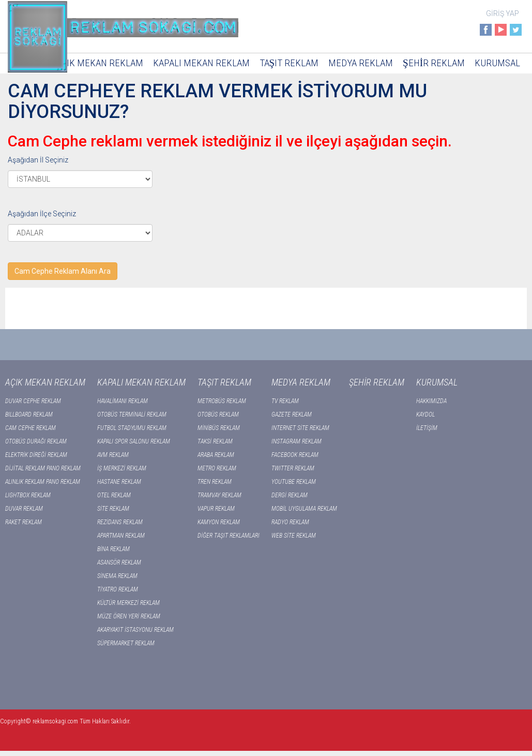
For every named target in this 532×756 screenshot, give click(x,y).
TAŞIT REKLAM (289, 63)
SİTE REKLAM (113, 509)
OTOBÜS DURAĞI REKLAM (36, 441)
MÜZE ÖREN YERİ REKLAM (129, 616)
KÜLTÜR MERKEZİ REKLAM (128, 603)
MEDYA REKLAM (361, 63)
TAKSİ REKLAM (215, 441)
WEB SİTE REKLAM (294, 536)
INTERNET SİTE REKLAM (300, 428)
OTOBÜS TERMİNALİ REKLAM (132, 414)
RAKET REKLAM (24, 522)
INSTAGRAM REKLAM (297, 441)
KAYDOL (425, 414)
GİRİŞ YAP (503, 13)
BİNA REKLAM (113, 549)
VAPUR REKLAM (216, 509)
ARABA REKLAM (216, 455)
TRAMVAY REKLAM (219, 495)
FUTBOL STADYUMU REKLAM (132, 428)
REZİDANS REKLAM (120, 522)
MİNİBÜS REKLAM (219, 428)
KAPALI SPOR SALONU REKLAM (134, 441)
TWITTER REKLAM (293, 468)
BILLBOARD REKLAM (29, 414)
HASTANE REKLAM (119, 482)
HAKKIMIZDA (431, 401)
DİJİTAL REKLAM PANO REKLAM (43, 468)
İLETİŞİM (427, 428)
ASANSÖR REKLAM (119, 562)
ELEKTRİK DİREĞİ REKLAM (36, 455)
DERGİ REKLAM (290, 495)
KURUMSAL (497, 63)
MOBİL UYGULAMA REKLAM (304, 509)
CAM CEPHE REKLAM (31, 428)
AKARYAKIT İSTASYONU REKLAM (135, 630)
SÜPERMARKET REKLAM (126, 643)
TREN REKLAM (215, 482)
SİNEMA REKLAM (117, 576)
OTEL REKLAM (114, 495)
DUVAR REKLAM (24, 509)
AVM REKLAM (113, 455)
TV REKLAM (285, 401)
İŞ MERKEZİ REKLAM (122, 468)
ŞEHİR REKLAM (434, 63)
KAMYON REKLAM (219, 522)
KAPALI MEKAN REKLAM (201, 63)
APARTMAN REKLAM (121, 536)
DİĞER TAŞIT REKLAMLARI (229, 536)
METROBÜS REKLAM (222, 401)
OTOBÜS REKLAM (218, 414)
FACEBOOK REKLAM (295, 455)
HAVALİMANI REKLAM (123, 401)
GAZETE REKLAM (292, 414)
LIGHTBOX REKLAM (28, 495)
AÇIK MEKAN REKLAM (100, 63)
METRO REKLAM (217, 468)
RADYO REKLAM (290, 522)
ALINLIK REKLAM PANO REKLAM (43, 482)
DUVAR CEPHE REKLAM (33, 401)
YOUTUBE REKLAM (294, 482)
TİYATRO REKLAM (118, 589)
